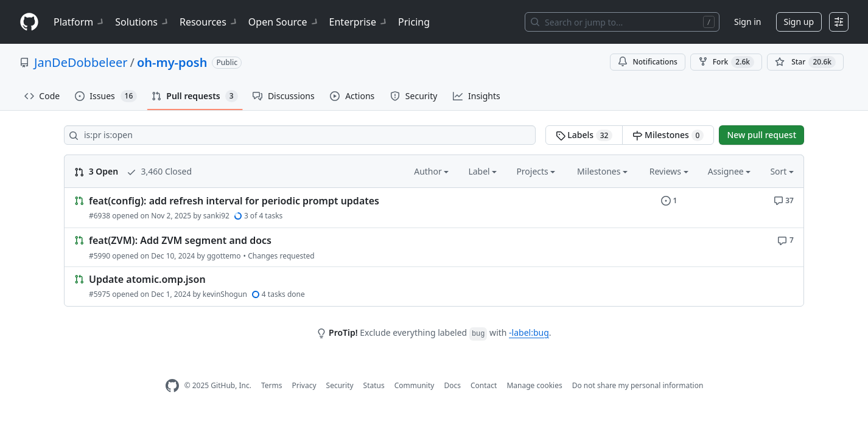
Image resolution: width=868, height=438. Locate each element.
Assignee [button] (730, 171)
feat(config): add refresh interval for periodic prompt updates (234, 201)
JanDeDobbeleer (81, 62)
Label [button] (482, 171)
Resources (209, 22)
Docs (452, 385)
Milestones (668, 135)
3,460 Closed (159, 171)
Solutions (142, 22)
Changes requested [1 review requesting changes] (281, 256)
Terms (272, 385)
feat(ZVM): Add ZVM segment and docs (180, 241)
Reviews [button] (669, 171)
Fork (726, 62)
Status (374, 385)
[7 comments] (786, 239)
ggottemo (224, 256)
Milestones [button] (602, 171)
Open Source (284, 22)
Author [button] (431, 171)
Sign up (799, 22)
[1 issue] (669, 200)
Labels (584, 135)
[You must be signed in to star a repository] (805, 62)
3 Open (96, 171)
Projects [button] (536, 171)
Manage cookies (534, 385)
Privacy (304, 385)
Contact (484, 385)
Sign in (747, 22)
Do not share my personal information (638, 385)
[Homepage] (29, 22)
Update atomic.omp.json (147, 279)
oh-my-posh (172, 62)
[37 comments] (784, 200)
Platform (79, 22)
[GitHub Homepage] (172, 386)
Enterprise (359, 22)
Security (340, 385)
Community (415, 385)
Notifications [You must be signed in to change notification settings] (647, 62)
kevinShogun (225, 294)
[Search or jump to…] (622, 22)
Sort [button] (782, 171)
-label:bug (529, 332)
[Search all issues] (300, 135)
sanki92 (216, 216)
